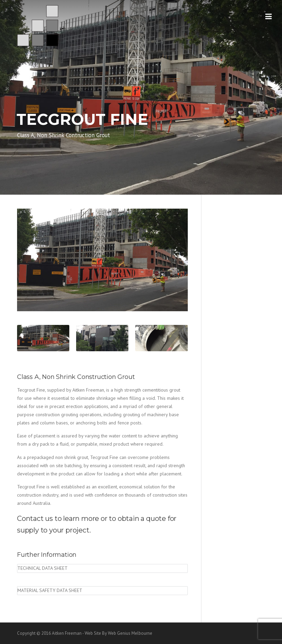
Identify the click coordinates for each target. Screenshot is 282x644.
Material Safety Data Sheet (50, 590)
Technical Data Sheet (43, 568)
